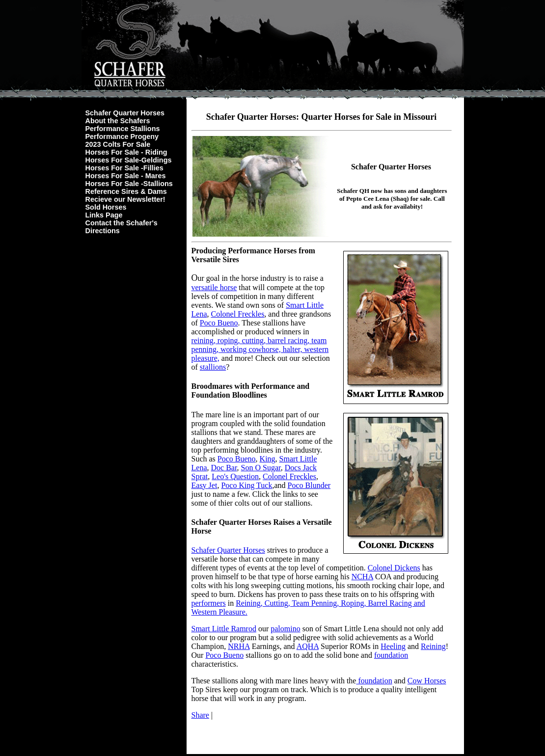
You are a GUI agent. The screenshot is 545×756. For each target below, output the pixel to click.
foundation (391, 655)
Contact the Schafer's (122, 223)
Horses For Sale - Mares (126, 176)
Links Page (104, 215)
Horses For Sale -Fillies (124, 168)
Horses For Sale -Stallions (129, 184)
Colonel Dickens (394, 568)
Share (200, 715)
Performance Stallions (123, 129)
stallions (213, 367)
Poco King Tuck (246, 485)
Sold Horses (106, 207)
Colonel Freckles (237, 314)
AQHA (308, 646)
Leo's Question (235, 476)
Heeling (393, 646)
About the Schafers (118, 121)
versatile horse (214, 287)
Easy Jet (204, 485)
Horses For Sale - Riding (126, 152)
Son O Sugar (261, 468)
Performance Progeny (122, 136)
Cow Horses (427, 681)
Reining (433, 646)
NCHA (362, 577)
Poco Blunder (309, 485)
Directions (103, 231)
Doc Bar (224, 468)
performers (209, 603)
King (268, 459)
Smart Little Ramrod (224, 629)
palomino (285, 629)
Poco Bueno (219, 323)
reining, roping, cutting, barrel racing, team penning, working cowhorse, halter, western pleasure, (260, 349)
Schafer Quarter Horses (125, 113)
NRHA (239, 646)
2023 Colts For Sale (118, 144)
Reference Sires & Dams (126, 191)
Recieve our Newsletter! (125, 199)
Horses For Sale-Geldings (129, 160)
